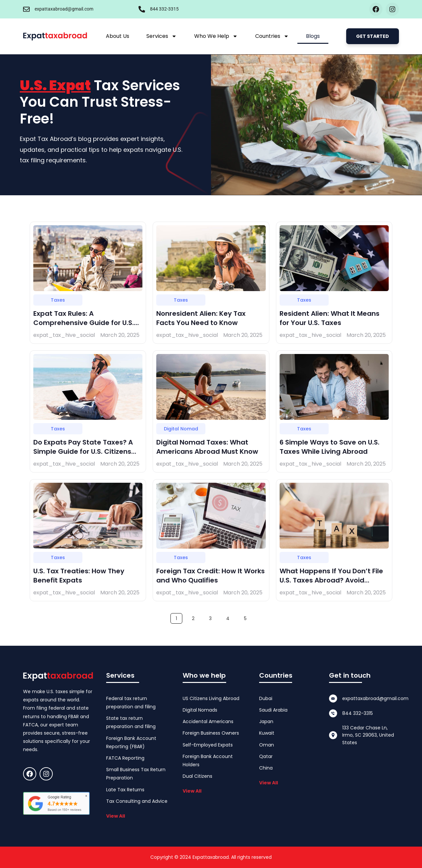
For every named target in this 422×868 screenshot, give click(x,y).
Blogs (313, 36)
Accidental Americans (208, 721)
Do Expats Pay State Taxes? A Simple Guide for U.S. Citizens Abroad (83, 451)
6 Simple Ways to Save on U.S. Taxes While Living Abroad (330, 447)
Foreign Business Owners (211, 733)
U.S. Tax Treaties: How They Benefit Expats (79, 576)
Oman (267, 745)
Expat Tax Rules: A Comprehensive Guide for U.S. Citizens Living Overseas (84, 323)
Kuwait (267, 733)
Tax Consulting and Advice (137, 801)
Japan (266, 721)
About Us (118, 36)
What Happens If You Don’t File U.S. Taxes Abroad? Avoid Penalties (331, 580)
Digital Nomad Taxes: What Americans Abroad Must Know (207, 447)
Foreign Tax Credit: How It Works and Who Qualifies (211, 576)
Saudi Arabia (273, 710)
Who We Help (216, 36)
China (266, 768)
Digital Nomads (200, 710)
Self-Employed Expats (208, 745)
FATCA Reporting (125, 758)
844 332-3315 (164, 9)
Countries (272, 36)
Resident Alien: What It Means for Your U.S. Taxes (330, 318)
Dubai (266, 698)
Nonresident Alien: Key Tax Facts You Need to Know (201, 318)
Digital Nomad (181, 429)
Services (162, 36)
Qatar (266, 756)
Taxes (58, 300)
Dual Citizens (197, 776)
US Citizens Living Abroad (211, 698)
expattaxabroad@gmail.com (64, 9)
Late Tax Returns (125, 790)
